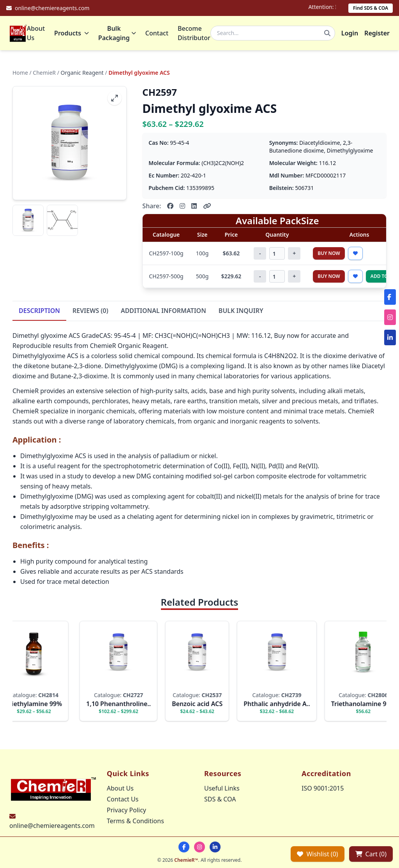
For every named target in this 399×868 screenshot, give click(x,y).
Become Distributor (194, 33)
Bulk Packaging (117, 33)
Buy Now (329, 253)
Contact (157, 33)
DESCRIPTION (39, 311)
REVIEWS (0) (90, 311)
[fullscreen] (115, 98)
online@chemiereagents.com (52, 826)
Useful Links (222, 788)
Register (377, 33)
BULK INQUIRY (241, 311)
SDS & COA (220, 799)
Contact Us (123, 799)
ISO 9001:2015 (323, 788)
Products (72, 33)
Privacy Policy (126, 810)
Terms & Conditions (135, 821)
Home (20, 73)
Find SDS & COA (371, 8)
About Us (36, 33)
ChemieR (44, 73)
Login (350, 33)
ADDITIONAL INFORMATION (163, 311)
